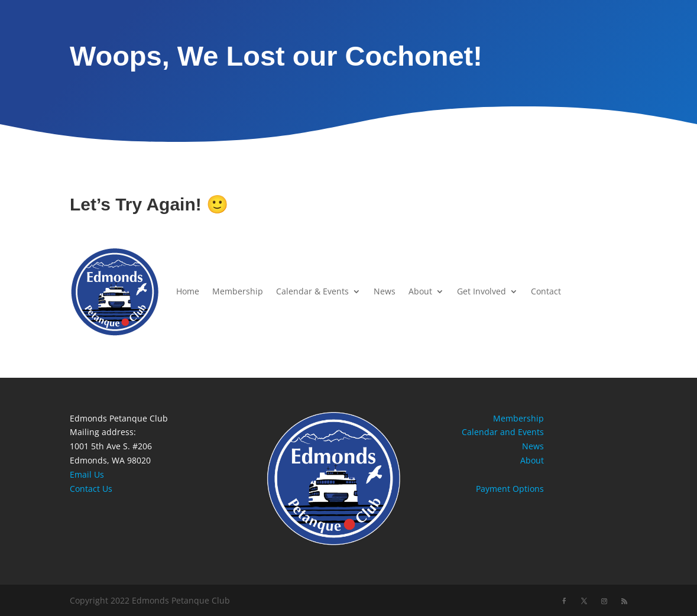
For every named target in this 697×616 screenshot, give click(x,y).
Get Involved (482, 291)
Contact (546, 291)
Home (188, 291)
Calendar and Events (503, 432)
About (420, 291)
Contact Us (91, 489)
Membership (238, 291)
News (385, 291)
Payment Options (510, 489)
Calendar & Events (312, 291)
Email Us (87, 474)
